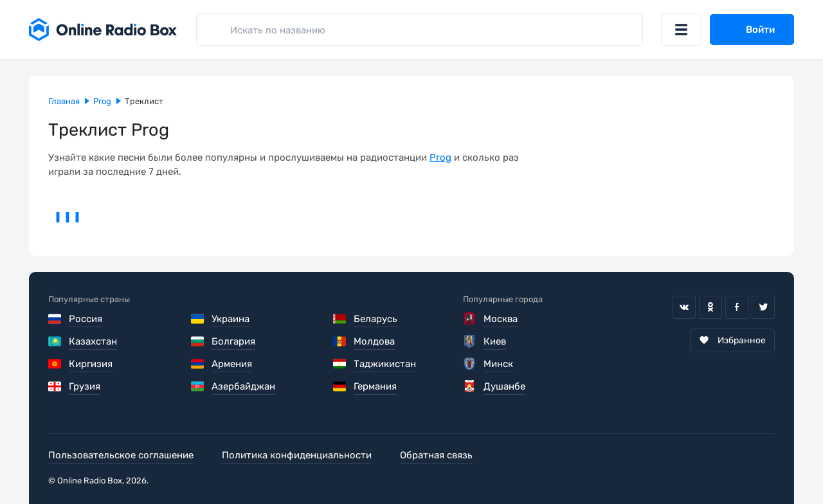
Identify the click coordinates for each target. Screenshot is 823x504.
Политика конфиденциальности (297, 455)
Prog (440, 157)
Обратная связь (436, 455)
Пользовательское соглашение (121, 455)
